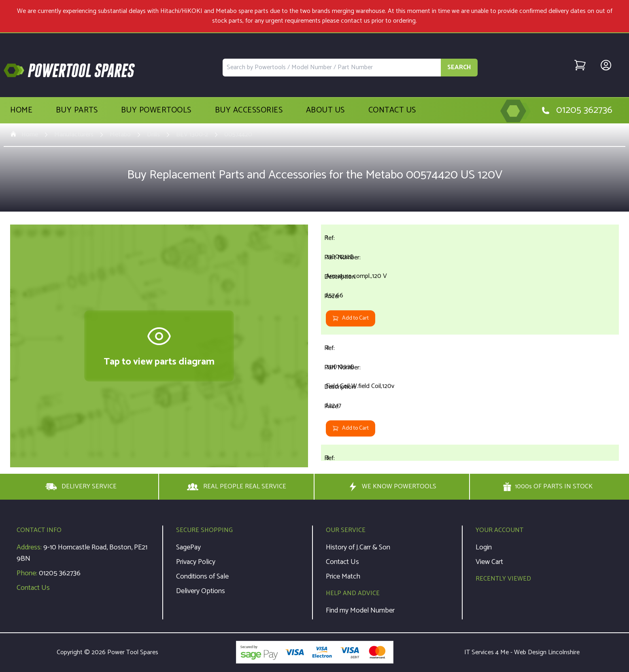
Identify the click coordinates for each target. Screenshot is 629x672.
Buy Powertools (156, 110)
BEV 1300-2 (192, 135)
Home (21, 110)
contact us (355, 21)
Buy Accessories (249, 110)
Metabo (120, 135)
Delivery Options (201, 591)
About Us (325, 110)
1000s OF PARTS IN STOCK (548, 487)
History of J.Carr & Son (358, 547)
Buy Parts (77, 110)
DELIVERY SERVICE (81, 487)
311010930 (340, 367)
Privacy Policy (196, 562)
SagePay (188, 547)
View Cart (489, 562)
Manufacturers (74, 135)
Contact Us (392, 110)
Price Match (343, 577)
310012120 (340, 257)
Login (484, 547)
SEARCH (459, 67)
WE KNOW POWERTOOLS (392, 487)
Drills (153, 135)
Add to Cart (351, 318)
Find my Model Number (360, 611)
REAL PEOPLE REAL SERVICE (237, 487)
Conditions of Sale (202, 577)
